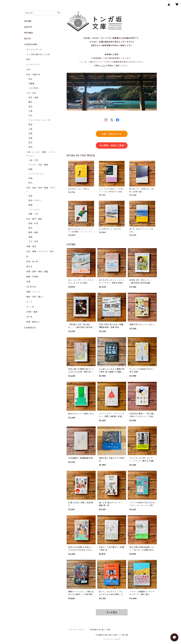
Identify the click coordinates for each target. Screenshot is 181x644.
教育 (30, 125)
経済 (30, 147)
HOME (28, 21)
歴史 (30, 102)
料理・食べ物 (32, 262)
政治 (30, 143)
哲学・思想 (33, 98)
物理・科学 (33, 223)
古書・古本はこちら (112, 134)
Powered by (112, 639)
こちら (103, 66)
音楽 (30, 196)
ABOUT (28, 27)
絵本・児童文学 (33, 75)
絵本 (30, 79)
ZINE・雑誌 (32, 312)
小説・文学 (33, 160)
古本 (28, 70)
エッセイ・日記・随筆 (38, 165)
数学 (30, 228)
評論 (30, 178)
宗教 (30, 134)
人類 (30, 111)
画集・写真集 (32, 277)
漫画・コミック (33, 292)
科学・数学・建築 (34, 219)
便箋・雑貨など (33, 322)
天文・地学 (33, 241)
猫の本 (29, 267)
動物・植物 (33, 232)
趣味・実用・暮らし (35, 297)
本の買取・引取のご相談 (112, 145)
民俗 (30, 107)
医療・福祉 (31, 246)
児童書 (31, 84)
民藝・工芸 (33, 214)
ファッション (34, 209)
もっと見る (112, 612)
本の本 (29, 317)
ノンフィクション (36, 174)
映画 (30, 205)
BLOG (28, 39)
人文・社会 (31, 93)
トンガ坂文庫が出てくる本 (38, 54)
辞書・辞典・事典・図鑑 (37, 272)
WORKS (29, 33)
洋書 (28, 282)
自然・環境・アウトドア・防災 (40, 252)
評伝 (30, 183)
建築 (30, 237)
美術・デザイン (35, 200)
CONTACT (30, 328)
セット (29, 302)
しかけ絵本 (33, 88)
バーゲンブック (33, 65)
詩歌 (30, 169)
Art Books (31, 287)
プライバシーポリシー (77, 630)
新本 (28, 60)
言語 (30, 138)
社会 (30, 116)
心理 (30, 129)
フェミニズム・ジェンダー (40, 120)
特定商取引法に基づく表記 (100, 630)
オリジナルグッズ (34, 49)
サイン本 (30, 307)
